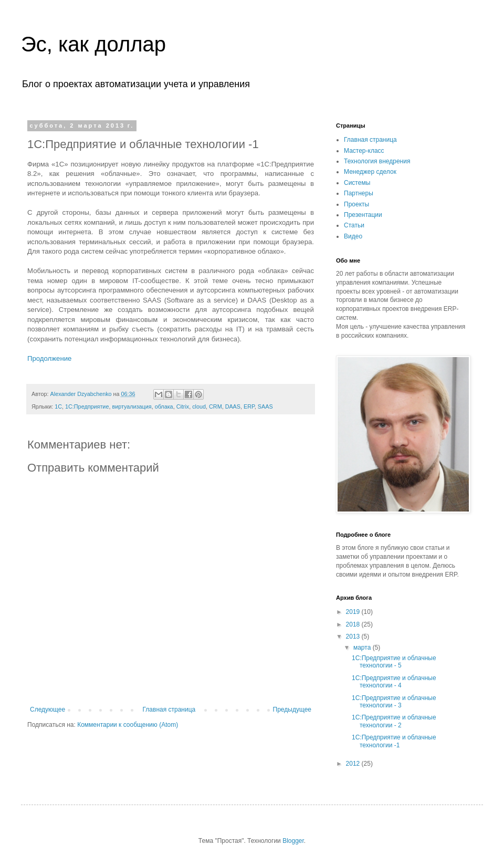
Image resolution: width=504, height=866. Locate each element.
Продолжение (49, 358)
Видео (353, 236)
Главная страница (169, 710)
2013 (354, 637)
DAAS (233, 406)
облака (164, 406)
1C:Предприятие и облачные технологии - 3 (394, 702)
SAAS (265, 406)
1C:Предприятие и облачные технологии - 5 (394, 662)
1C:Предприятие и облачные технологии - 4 (394, 682)
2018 (354, 624)
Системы (357, 183)
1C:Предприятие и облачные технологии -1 (394, 741)
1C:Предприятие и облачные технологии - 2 (394, 721)
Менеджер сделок (370, 172)
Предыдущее (292, 710)
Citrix (183, 406)
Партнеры (359, 193)
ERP (249, 406)
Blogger (293, 841)
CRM (216, 406)
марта (363, 648)
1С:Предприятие (87, 406)
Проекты (356, 204)
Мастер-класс (364, 151)
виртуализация (132, 406)
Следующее (48, 710)
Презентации (363, 215)
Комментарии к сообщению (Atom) (128, 725)
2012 (354, 764)
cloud (199, 406)
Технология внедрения (377, 161)
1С (58, 406)
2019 (354, 612)
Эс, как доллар (93, 44)
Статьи (354, 225)
